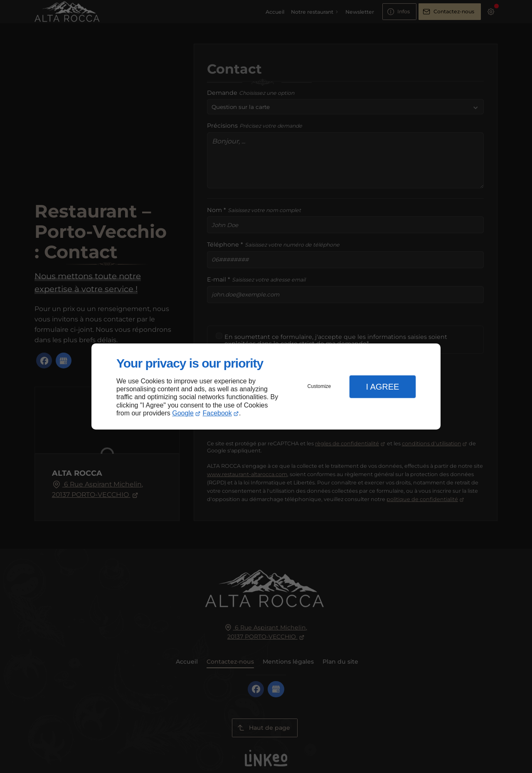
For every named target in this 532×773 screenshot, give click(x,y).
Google (183, 413)
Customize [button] (319, 386)
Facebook (217, 413)
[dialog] (266, 386)
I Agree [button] (382, 387)
